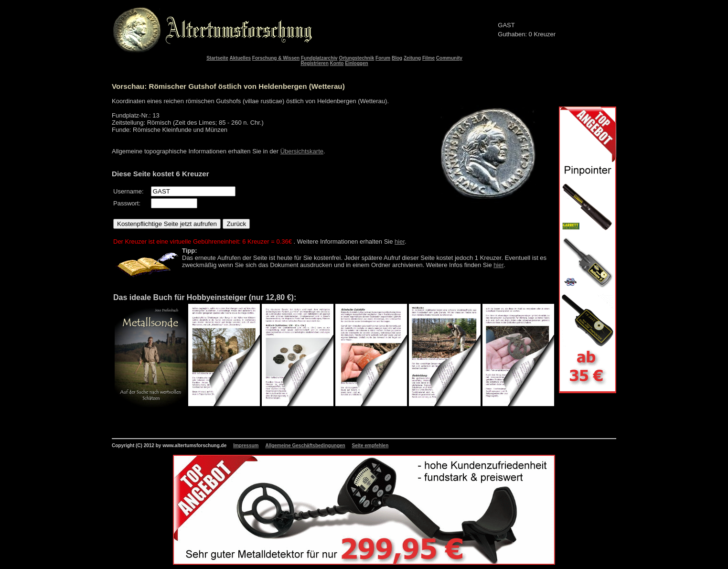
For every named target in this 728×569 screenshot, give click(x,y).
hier (400, 242)
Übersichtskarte (302, 151)
